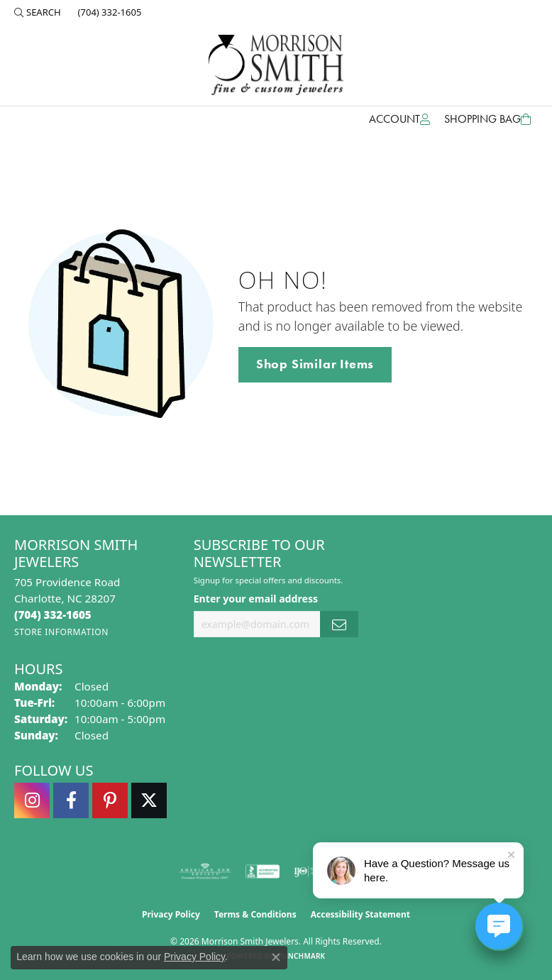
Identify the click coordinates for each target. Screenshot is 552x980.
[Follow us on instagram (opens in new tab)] (32, 800)
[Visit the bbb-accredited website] (263, 871)
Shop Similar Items (315, 364)
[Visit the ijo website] (310, 871)
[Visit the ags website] (205, 871)
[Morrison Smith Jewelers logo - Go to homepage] (276, 65)
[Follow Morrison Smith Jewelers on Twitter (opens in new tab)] (149, 800)
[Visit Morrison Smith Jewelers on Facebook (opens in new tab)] (71, 800)
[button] (38, 12)
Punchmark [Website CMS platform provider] (302, 956)
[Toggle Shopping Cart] (487, 119)
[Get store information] (61, 632)
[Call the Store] (53, 615)
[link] (109, 12)
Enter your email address (256, 599)
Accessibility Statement (360, 914)
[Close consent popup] (276, 957)
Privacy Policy (171, 914)
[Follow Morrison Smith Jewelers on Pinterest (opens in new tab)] (110, 800)
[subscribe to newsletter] (339, 624)
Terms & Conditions (255, 914)
